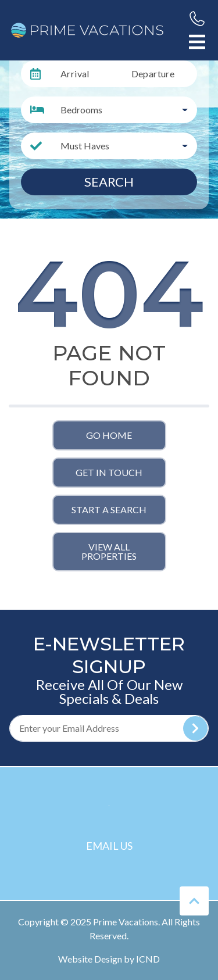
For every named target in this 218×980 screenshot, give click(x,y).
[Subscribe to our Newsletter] (109, 728)
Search (109, 182)
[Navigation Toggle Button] (197, 42)
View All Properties (109, 551)
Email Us (109, 846)
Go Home (109, 435)
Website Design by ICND (109, 959)
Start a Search (109, 509)
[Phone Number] (197, 19)
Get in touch (109, 472)
